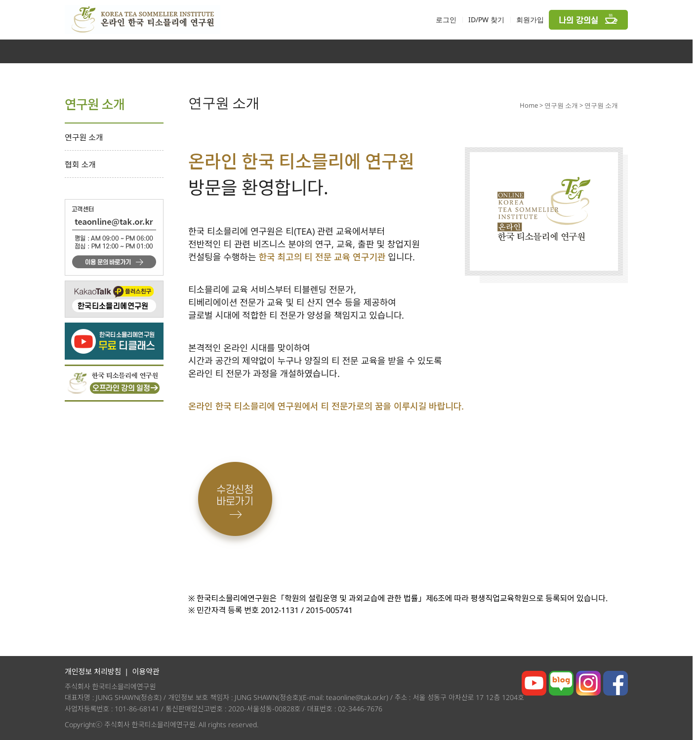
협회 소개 (80, 164)
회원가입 (530, 20)
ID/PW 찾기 (486, 20)
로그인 (446, 20)
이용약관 (145, 671)
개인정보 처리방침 (93, 671)
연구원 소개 (84, 137)
